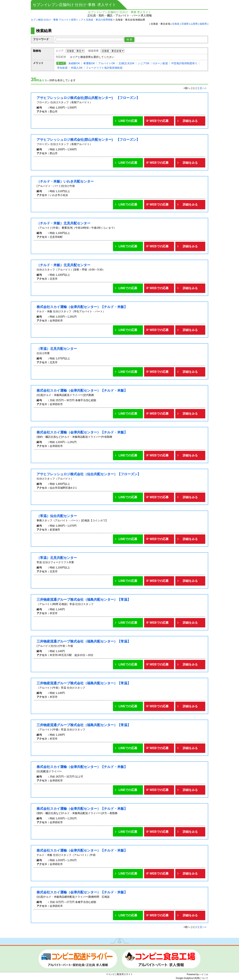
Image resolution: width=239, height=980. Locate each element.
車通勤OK (89, 63)
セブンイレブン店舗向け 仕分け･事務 (74, 5)
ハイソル (204, 974)
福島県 (203, 24)
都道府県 (93, 51)
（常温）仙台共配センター (57, 516)
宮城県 (185, 24)
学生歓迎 (62, 68)
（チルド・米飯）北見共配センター (63, 223)
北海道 (176, 24)
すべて (61, 63)
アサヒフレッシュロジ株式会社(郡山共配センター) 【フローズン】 (88, 98)
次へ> (203, 88)
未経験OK (74, 63)
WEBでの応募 (159, 121)
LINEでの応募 (128, 121)
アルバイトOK (107, 63)
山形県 (194, 24)
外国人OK (77, 68)
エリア (60, 51)
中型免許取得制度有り (184, 63)
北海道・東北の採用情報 (99, 20)
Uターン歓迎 (160, 63)
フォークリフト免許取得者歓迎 (104, 68)
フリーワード (41, 39)
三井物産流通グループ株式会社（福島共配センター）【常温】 (84, 600)
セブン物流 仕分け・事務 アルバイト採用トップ (57, 20)
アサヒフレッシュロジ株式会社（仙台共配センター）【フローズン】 (89, 474)
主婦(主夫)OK (127, 63)
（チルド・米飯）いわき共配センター (65, 181)
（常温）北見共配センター (57, 349)
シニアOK (144, 63)
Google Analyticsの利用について (192, 978)
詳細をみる (190, 121)
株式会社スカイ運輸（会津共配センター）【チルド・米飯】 (82, 307)
